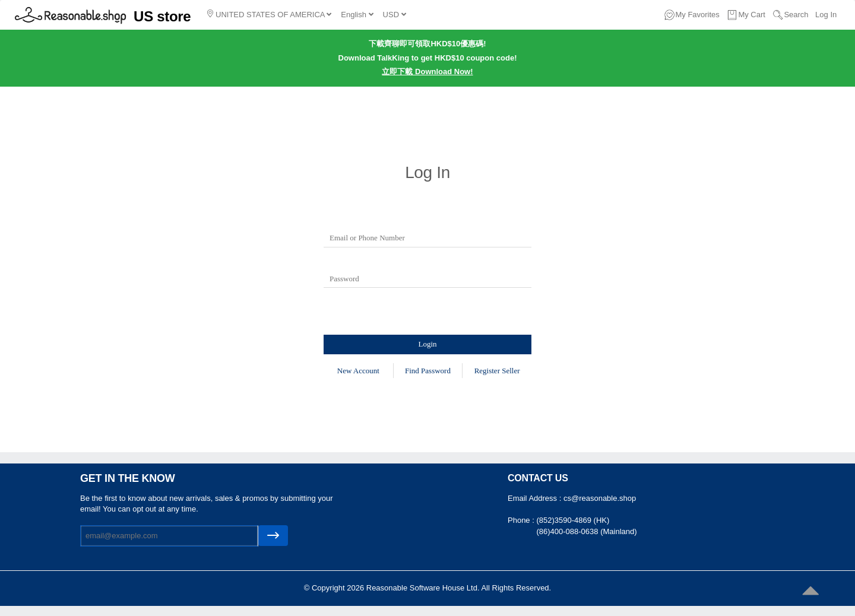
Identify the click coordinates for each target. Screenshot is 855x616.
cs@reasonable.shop (600, 498)
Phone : (522, 520)
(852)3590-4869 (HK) (573, 520)
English (357, 15)
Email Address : (536, 498)
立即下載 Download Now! (427, 72)
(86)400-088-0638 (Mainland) (586, 531)
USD (395, 15)
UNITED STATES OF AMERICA (269, 14)
